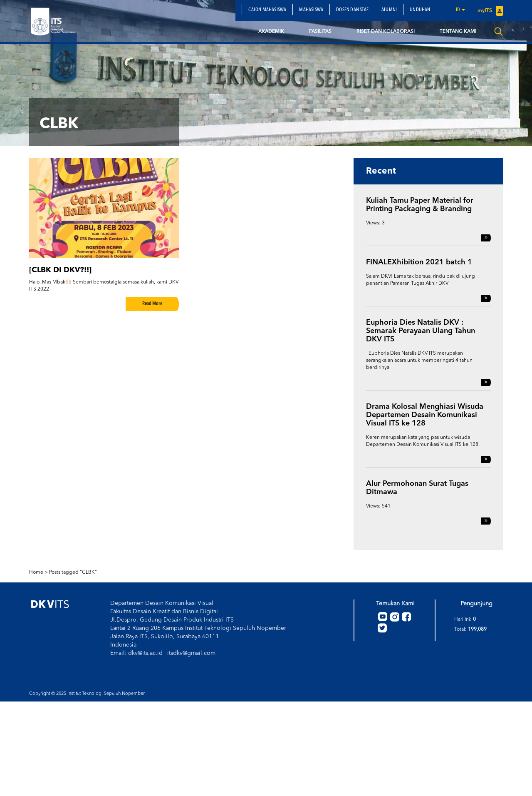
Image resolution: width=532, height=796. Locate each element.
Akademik (271, 32)
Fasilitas (320, 32)
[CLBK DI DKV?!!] (60, 270)
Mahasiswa (311, 10)
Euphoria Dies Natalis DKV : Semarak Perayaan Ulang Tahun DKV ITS (421, 331)
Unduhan (420, 10)
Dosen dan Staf (352, 10)
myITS (490, 11)
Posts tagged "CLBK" (73, 572)
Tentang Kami (458, 32)
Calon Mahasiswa (267, 10)
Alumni (389, 10)
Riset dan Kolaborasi (386, 32)
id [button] (461, 10)
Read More (152, 304)
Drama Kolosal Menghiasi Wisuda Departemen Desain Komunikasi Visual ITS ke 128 (425, 415)
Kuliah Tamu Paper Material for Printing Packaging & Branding (420, 205)
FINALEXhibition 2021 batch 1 (419, 262)
